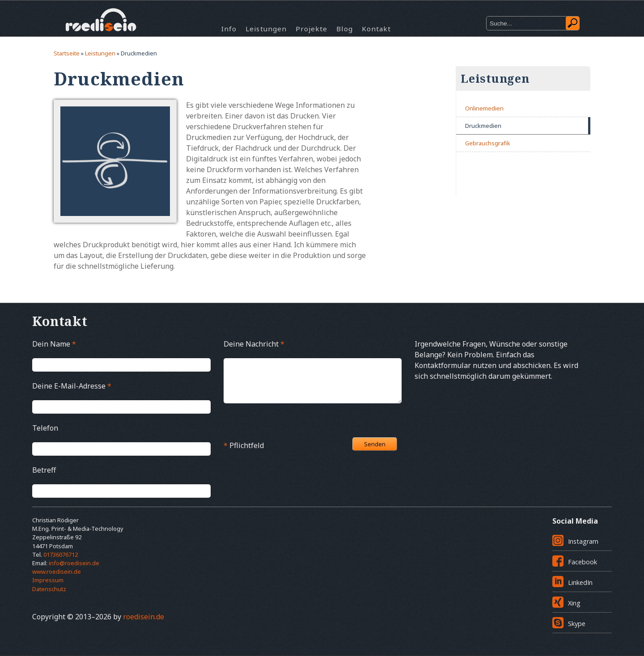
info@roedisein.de (74, 563)
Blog (344, 29)
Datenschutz (49, 589)
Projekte (312, 29)
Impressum (48, 580)
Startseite (67, 53)
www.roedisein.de (57, 571)
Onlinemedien (484, 108)
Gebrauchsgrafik (488, 143)
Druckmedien (483, 126)
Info (229, 29)
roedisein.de (144, 617)
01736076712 (61, 554)
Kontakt (376, 29)
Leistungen (266, 29)
